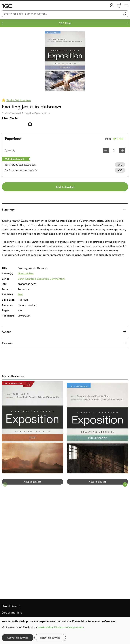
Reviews (7, 343)
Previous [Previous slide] (2, 23)
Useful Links (10, 606)
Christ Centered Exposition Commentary (41, 279)
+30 (120, 170)
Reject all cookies (50, 638)
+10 (120, 165)
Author (6, 331)
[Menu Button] (126, 6)
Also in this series (13, 376)
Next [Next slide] (128, 23)
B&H (20, 294)
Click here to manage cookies (69, 627)
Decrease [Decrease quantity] (106, 150)
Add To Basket (33, 482)
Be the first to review (19, 100)
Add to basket (65, 187)
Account (112, 5)
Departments (11, 612)
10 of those (12, 6)
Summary (8, 209)
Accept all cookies (18, 638)
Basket (119, 5)
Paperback (13, 138)
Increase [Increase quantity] (122, 150)
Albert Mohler (10, 118)
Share (30, 124)
